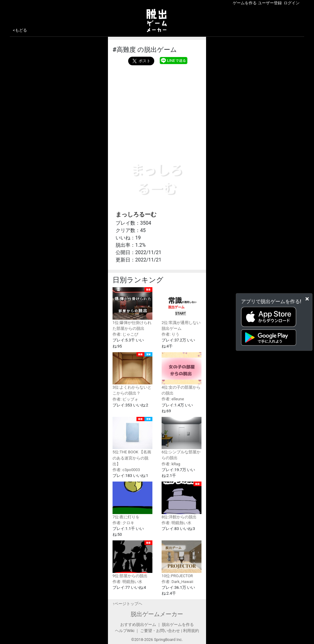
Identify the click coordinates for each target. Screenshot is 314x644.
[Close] (307, 299)
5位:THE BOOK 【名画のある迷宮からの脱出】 (132, 442)
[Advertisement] (157, 107)
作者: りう (170, 334)
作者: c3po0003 (126, 470)
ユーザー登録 (270, 3)
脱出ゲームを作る (178, 625)
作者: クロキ (123, 523)
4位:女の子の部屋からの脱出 (182, 374)
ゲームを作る (245, 3)
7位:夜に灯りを (132, 500)
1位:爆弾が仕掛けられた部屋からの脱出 (132, 309)
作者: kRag (171, 464)
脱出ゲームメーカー (157, 614)
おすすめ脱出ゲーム (138, 625)
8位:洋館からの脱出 (182, 500)
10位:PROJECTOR (182, 559)
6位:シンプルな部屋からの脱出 (182, 438)
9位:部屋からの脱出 (132, 559)
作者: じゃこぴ (125, 334)
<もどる (20, 30)
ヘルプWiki (125, 631)
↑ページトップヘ (127, 604)
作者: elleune (173, 399)
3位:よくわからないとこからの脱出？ (132, 374)
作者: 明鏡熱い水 (176, 523)
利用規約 (191, 631)
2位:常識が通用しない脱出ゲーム (182, 309)
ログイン (292, 3)
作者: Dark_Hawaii (177, 582)
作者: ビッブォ (125, 399)
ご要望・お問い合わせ (160, 631)
